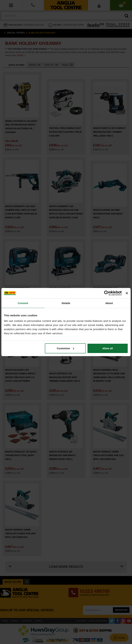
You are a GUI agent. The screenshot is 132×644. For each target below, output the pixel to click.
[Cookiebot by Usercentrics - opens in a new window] (107, 293)
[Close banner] (127, 293)
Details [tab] (66, 303)
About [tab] (109, 303)
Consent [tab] (23, 303)
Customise (66, 348)
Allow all (108, 348)
